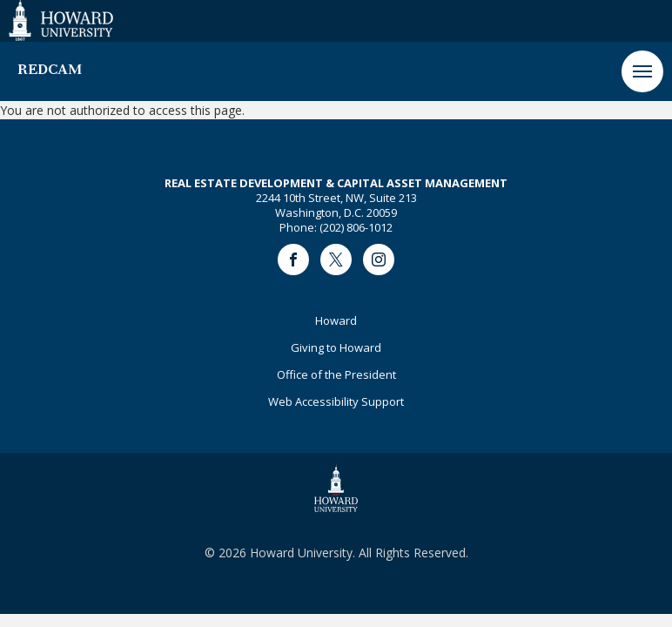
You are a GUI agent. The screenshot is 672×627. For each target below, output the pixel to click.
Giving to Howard (336, 347)
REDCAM (50, 71)
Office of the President (336, 374)
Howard (336, 320)
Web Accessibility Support (336, 401)
